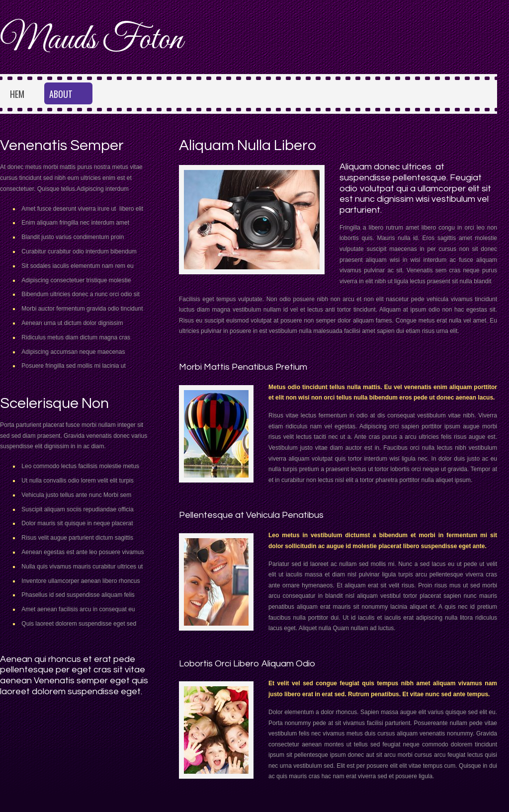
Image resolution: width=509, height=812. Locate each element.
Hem (17, 94)
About (61, 94)
